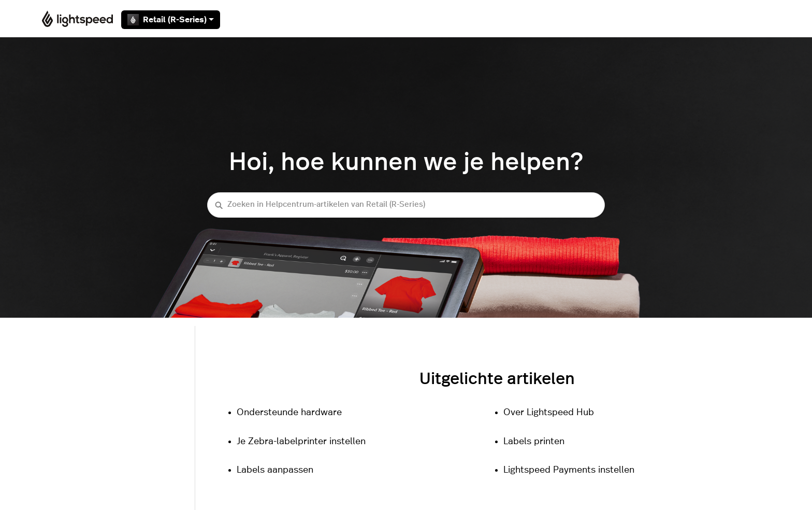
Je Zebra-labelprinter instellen (301, 442)
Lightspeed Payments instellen (569, 470)
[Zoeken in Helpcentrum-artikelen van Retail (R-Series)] (406, 205)
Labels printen (534, 442)
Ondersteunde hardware (289, 413)
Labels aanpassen (275, 470)
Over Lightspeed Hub (549, 413)
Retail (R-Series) (171, 20)
